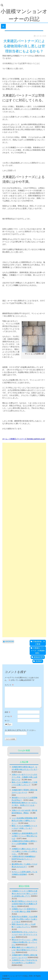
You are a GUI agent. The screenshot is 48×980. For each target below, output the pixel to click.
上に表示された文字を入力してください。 (21, 730)
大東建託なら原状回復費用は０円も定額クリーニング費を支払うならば (24, 836)
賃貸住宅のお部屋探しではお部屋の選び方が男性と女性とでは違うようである (24, 919)
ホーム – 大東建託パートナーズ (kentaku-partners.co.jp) (24, 439)
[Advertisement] (24, 540)
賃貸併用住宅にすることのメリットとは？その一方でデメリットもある (24, 935)
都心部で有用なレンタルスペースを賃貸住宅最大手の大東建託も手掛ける (24, 904)
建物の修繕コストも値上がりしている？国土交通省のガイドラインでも (24, 950)
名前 (7, 712)
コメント (9, 685)
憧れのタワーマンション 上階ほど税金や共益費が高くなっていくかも (24, 942)
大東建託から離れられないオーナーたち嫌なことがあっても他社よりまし (24, 851)
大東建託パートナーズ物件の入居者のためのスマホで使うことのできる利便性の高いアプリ (24, 894)
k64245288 (10, 642)
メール (8, 716)
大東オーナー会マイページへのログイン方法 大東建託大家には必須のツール (24, 777)
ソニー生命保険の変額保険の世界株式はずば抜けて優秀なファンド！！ (24, 821)
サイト (7, 721)
